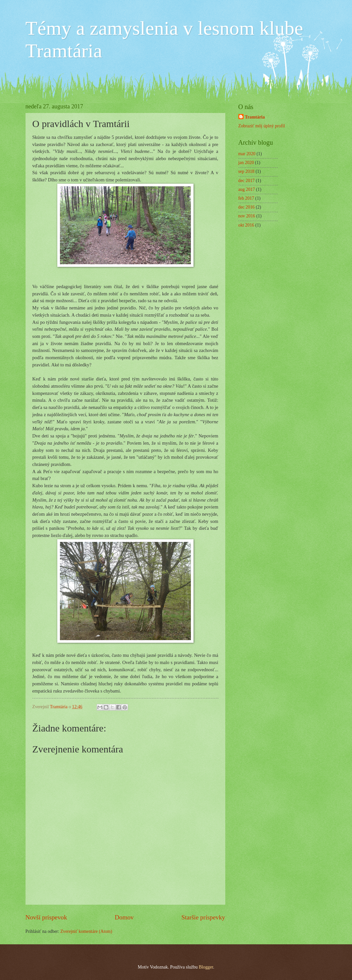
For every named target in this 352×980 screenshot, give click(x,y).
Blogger (206, 967)
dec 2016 (247, 207)
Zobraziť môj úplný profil (262, 126)
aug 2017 (247, 189)
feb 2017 (246, 198)
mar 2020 (247, 154)
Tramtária (255, 117)
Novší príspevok (46, 917)
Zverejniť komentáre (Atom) (86, 931)
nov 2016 (247, 216)
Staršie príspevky (203, 917)
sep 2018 (246, 171)
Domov (124, 917)
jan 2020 (246, 163)
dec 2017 (247, 181)
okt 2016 (246, 225)
